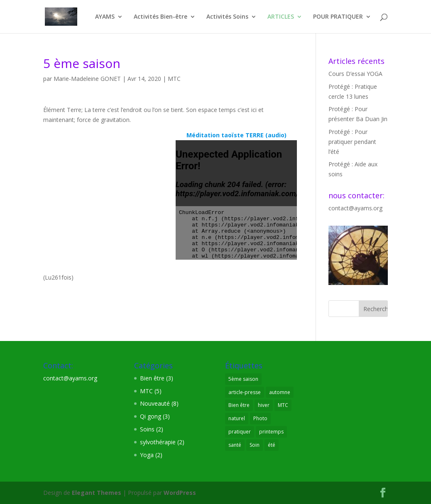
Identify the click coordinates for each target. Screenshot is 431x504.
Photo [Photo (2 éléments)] (260, 418)
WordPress (180, 493)
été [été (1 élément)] (272, 445)
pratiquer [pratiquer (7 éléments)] (240, 432)
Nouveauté (155, 403)
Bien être (152, 378)
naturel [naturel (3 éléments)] (237, 418)
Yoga (147, 455)
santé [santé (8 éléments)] (235, 445)
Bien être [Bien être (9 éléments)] (239, 405)
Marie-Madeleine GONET (87, 79)
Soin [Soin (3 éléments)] (255, 445)
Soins (147, 429)
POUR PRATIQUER (338, 17)
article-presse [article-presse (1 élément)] (245, 392)
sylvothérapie (158, 442)
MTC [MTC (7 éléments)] (283, 405)
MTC (174, 79)
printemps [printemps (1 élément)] (271, 432)
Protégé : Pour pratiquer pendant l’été (352, 142)
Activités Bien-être (160, 17)
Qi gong (151, 416)
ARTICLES (281, 17)
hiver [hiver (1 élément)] (264, 405)
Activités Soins (227, 17)
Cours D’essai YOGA (355, 74)
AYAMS (105, 17)
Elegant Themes (97, 493)
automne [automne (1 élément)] (280, 392)
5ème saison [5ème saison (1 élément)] (243, 379)
